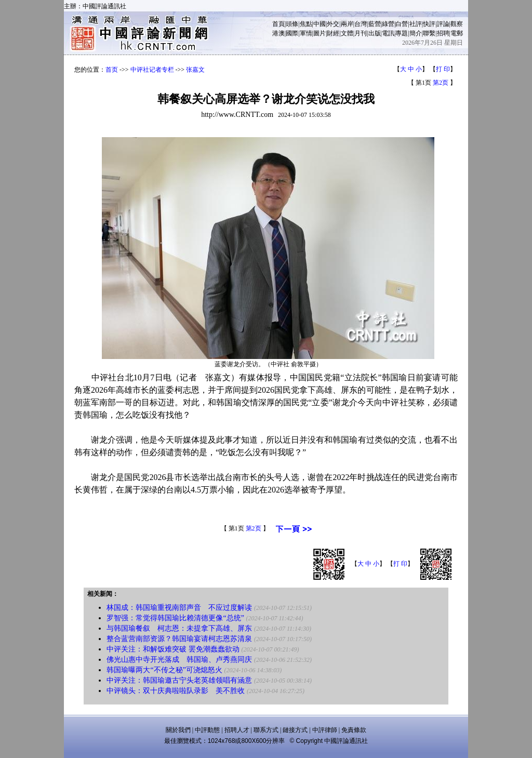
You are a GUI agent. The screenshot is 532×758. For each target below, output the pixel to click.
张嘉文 (195, 70)
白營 (402, 24)
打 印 (443, 69)
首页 (112, 70)
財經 (333, 33)
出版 (375, 33)
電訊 (388, 33)
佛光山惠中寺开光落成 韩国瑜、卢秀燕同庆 (179, 660)
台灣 (361, 24)
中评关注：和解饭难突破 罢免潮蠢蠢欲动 (173, 649)
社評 (416, 24)
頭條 (292, 24)
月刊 (361, 33)
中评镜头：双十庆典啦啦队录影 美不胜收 (176, 691)
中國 (320, 24)
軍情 (306, 33)
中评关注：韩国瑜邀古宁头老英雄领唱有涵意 (179, 680)
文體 (347, 33)
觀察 (457, 24)
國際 (292, 33)
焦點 (306, 24)
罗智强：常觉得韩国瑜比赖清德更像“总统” (175, 618)
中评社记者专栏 (152, 70)
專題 (402, 33)
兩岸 (347, 24)
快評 (429, 24)
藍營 (375, 24)
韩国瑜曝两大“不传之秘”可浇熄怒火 (165, 670)
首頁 (278, 24)
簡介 (416, 33)
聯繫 (429, 33)
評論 (443, 24)
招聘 (443, 33)
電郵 (457, 33)
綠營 (388, 24)
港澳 (278, 33)
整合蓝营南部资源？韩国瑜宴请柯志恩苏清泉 (179, 639)
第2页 (441, 83)
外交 (333, 24)
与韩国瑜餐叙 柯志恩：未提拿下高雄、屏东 (179, 628)
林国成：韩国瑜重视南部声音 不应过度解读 (179, 608)
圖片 (320, 33)
